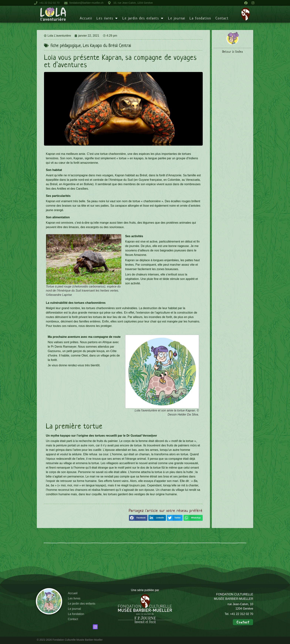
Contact (222, 18)
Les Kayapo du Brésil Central (107, 45)
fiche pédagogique (66, 45)
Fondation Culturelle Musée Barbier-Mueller (78, 640)
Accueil (86, 18)
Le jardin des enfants (143, 18)
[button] (138, 518)
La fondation (200, 18)
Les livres (107, 18)
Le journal (177, 18)
